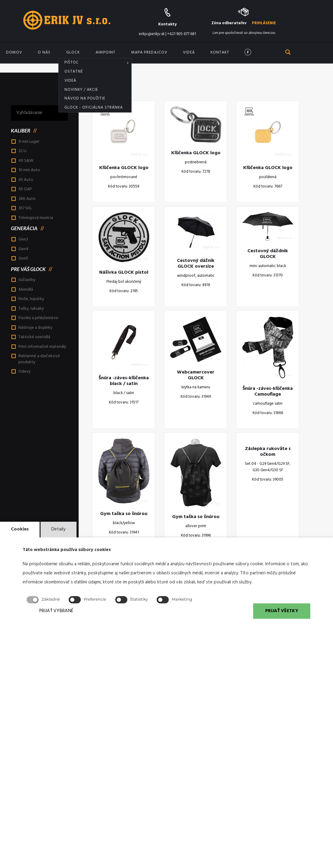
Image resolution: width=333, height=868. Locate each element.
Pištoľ (71, 62)
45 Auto (26, 180)
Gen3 (23, 239)
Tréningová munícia (36, 218)
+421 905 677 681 (182, 34)
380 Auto (27, 199)
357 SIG (25, 208)
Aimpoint (106, 52)
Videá (70, 81)
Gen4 (23, 249)
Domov (14, 52)
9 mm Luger (29, 142)
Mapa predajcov (149, 52)
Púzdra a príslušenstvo (38, 318)
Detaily (59, 529)
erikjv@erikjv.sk (152, 34)
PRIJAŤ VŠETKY (282, 611)
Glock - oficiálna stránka (94, 108)
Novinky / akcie (81, 90)
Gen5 (23, 258)
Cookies (20, 529)
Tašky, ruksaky (31, 309)
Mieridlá (26, 290)
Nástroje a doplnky (36, 328)
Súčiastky (27, 280)
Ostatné (74, 72)
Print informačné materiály (42, 347)
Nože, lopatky (31, 299)
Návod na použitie (85, 98)
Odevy (24, 372)
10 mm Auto (29, 170)
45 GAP (25, 189)
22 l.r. (23, 151)
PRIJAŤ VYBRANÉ (56, 611)
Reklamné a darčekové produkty (39, 359)
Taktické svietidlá (34, 337)
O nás (44, 52)
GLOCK (73, 52)
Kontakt (220, 52)
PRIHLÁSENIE (264, 23)
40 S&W (26, 161)
